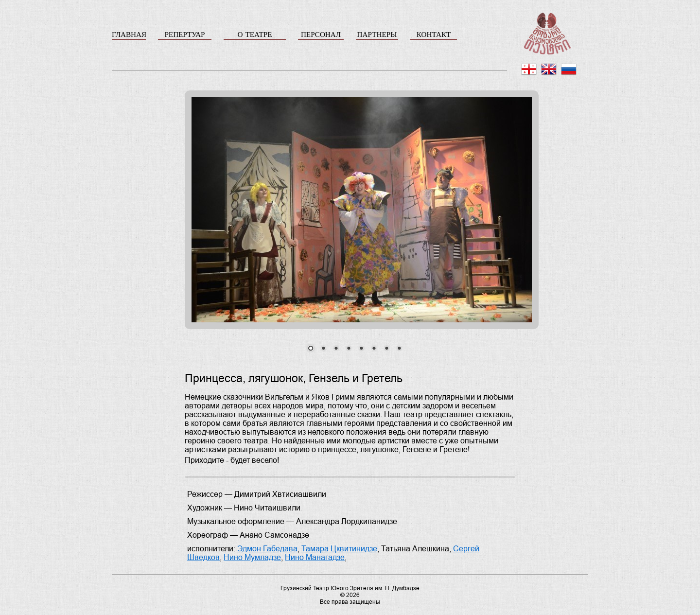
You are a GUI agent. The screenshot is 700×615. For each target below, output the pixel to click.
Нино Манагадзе (315, 557)
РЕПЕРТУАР (184, 34)
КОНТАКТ (434, 34)
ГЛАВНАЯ (129, 34)
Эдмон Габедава (267, 549)
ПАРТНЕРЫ (377, 34)
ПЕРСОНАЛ (321, 34)
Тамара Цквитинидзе (339, 549)
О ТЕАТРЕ (254, 34)
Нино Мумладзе (252, 557)
